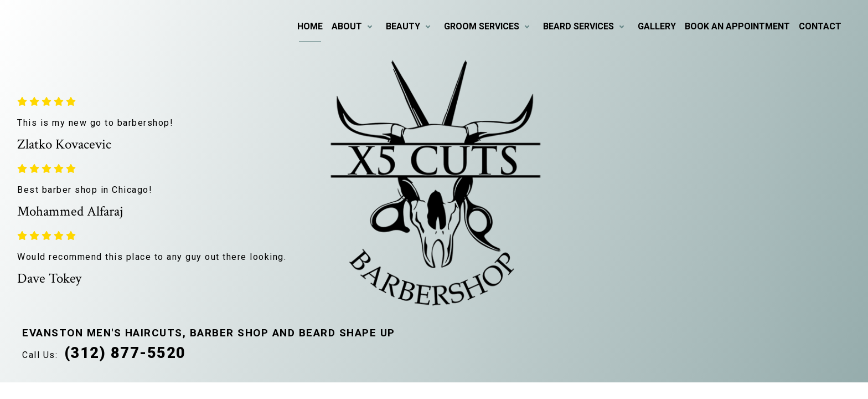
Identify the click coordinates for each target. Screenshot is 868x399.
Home (310, 26)
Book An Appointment (737, 26)
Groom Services (482, 26)
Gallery (657, 26)
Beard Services (578, 26)
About (347, 26)
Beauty (403, 26)
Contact (820, 26)
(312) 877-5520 (125, 353)
